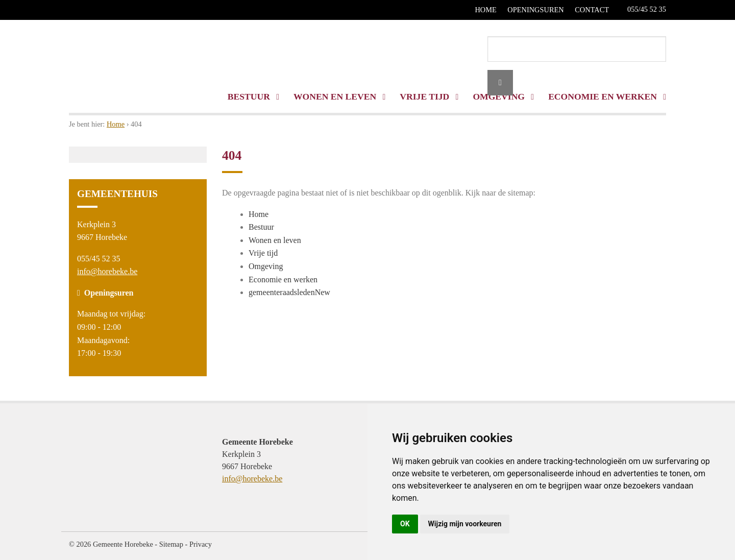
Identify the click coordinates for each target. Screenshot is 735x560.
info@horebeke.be (107, 271)
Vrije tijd (429, 96)
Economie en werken (283, 279)
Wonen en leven (339, 96)
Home (485, 10)
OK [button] (405, 524)
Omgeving (266, 266)
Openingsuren (535, 10)
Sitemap (171, 544)
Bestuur (253, 96)
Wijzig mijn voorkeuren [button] (465, 524)
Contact (592, 10)
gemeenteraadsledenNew (289, 292)
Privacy (201, 544)
